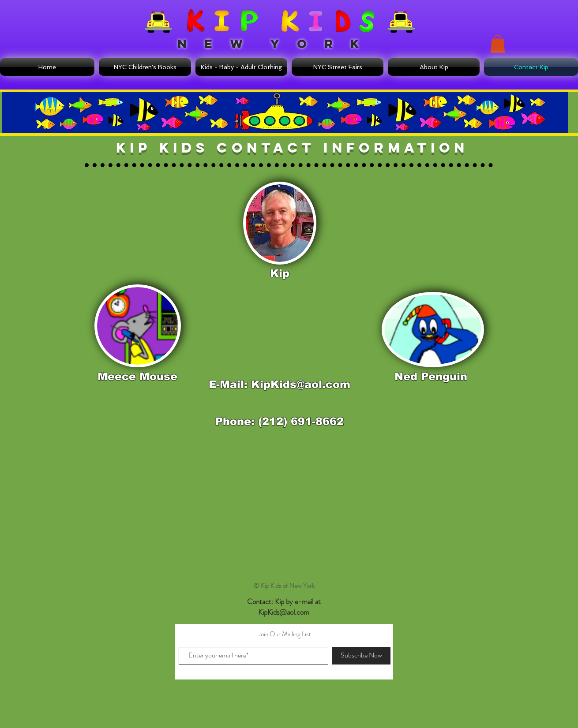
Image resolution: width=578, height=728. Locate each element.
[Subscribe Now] (361, 656)
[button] (498, 44)
